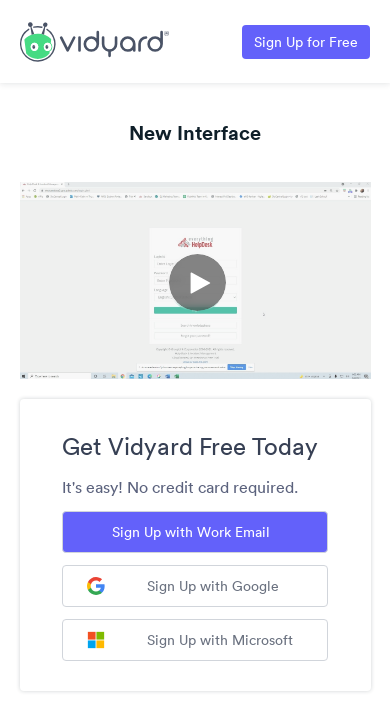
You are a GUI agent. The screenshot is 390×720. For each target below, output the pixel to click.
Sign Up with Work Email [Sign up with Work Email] (191, 532)
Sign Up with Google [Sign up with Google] (183, 586)
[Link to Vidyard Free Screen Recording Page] (94, 40)
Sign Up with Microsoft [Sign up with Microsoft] (190, 640)
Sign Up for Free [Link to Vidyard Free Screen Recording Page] (306, 42)
